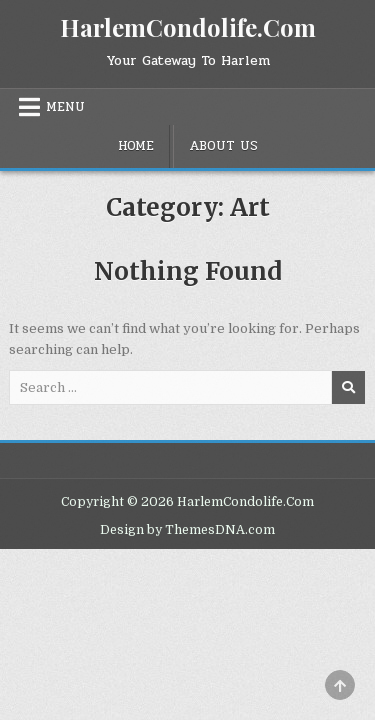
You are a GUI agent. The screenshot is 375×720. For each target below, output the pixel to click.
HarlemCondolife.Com (188, 27)
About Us (223, 146)
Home (136, 146)
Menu (65, 107)
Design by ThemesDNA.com (187, 530)
